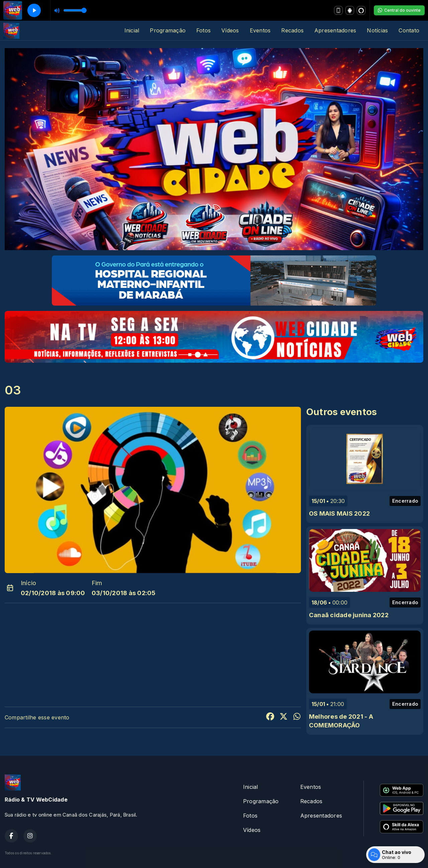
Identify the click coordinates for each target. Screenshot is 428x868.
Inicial (132, 30)
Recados (292, 30)
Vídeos (230, 30)
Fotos (203, 30)
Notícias (377, 30)
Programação (168, 30)
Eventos (260, 30)
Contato (409, 30)
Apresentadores (335, 30)
